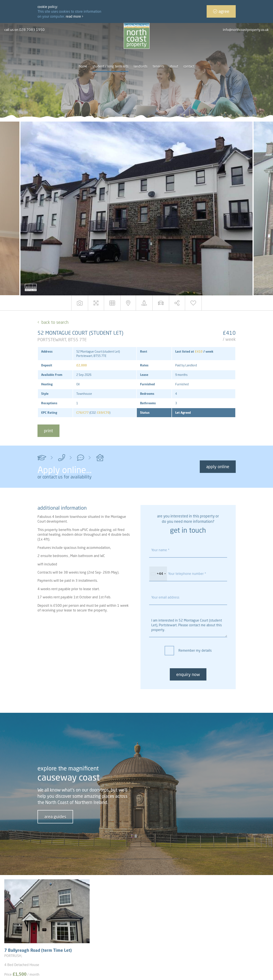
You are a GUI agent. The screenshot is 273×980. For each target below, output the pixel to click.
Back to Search (55, 322)
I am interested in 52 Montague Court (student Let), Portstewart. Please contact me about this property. (188, 625)
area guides (55, 817)
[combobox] (158, 574)
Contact (189, 66)
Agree (221, 11)
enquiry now (188, 674)
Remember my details (195, 650)
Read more (74, 16)
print (48, 431)
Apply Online (218, 467)
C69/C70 (103, 413)
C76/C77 (83, 413)
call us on (24, 30)
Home (83, 66)
